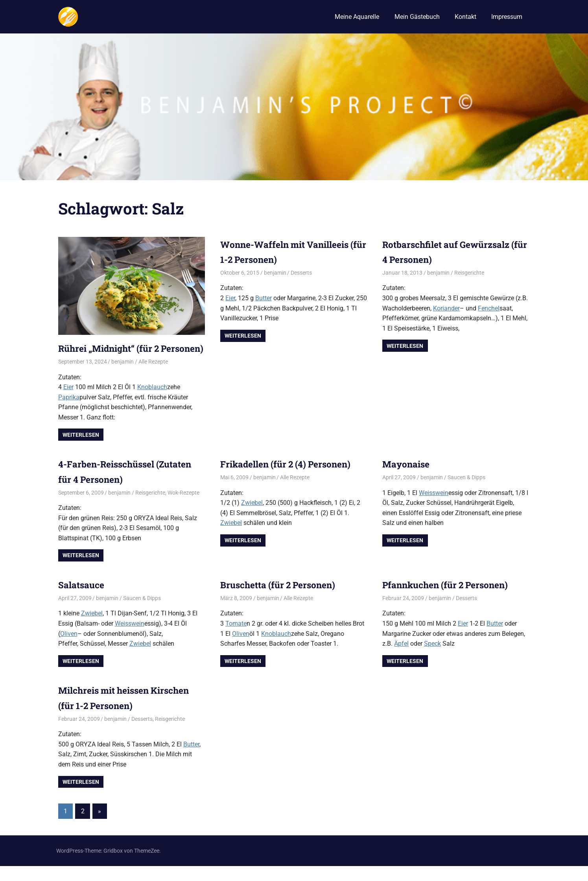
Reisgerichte (469, 273)
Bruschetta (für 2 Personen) (282, 600)
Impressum (507, 17)
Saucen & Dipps (466, 493)
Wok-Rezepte (183, 508)
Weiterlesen (81, 450)
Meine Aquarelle (357, 17)
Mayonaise (407, 479)
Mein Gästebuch (417, 17)
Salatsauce (83, 600)
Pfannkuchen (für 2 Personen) (450, 600)
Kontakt (465, 17)
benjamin (123, 377)
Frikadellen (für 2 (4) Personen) (291, 479)
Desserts (301, 273)
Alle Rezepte (153, 377)
